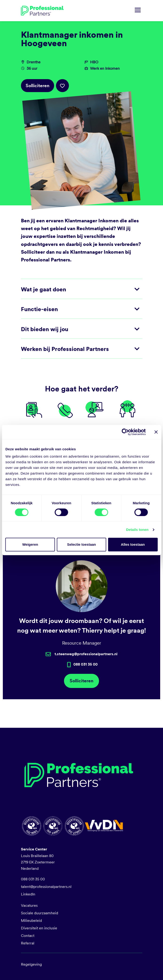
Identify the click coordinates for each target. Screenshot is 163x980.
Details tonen (137, 530)
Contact (28, 936)
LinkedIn (28, 894)
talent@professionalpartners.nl (46, 887)
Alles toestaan (133, 544)
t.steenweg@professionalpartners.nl (86, 654)
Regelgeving (31, 964)
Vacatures (29, 905)
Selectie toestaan (81, 544)
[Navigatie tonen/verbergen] (138, 11)
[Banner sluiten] (156, 432)
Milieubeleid (31, 921)
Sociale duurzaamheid (40, 913)
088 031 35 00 (33, 879)
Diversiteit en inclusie (39, 928)
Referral (28, 943)
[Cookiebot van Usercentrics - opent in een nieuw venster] (125, 432)
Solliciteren (38, 86)
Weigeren (30, 544)
